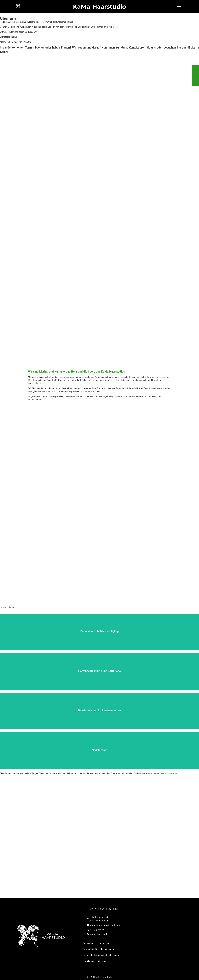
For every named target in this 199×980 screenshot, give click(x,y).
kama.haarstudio (169, 773)
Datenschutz (89, 943)
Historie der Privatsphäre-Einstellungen (101, 955)
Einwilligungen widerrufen (95, 961)
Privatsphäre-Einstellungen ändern (99, 949)
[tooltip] (195, 69)
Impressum (105, 943)
